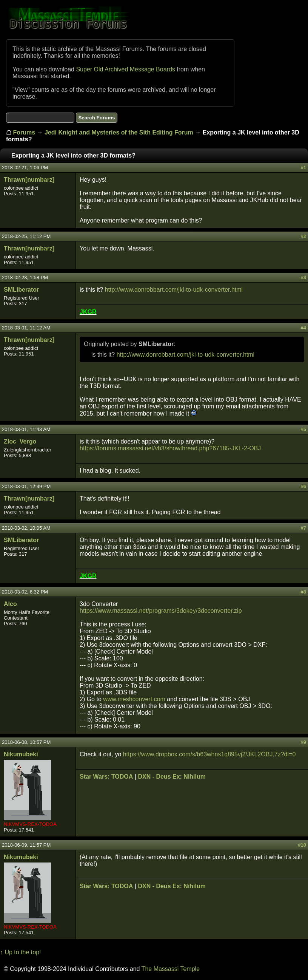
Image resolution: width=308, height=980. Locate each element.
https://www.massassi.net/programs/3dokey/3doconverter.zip (161, 611)
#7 (303, 528)
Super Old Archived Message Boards (125, 69)
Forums (24, 132)
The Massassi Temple (171, 969)
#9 (303, 742)
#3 (303, 277)
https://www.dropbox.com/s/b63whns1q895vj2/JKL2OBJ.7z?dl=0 (209, 754)
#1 (303, 168)
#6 (303, 486)
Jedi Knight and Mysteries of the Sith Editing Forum (119, 132)
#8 (303, 592)
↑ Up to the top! (21, 952)
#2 (303, 236)
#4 (303, 328)
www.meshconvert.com (134, 699)
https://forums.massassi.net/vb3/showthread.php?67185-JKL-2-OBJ (170, 448)
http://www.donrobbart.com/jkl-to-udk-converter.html (174, 290)
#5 (303, 429)
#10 (302, 845)
